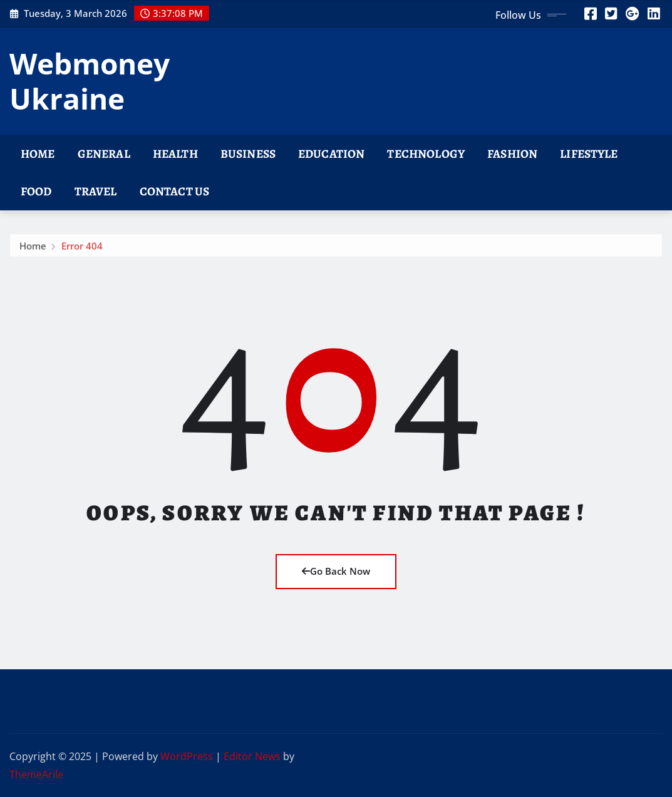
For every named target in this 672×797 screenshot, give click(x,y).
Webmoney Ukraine (90, 80)
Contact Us (175, 191)
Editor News (252, 756)
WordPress (187, 756)
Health (175, 154)
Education (331, 154)
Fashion (512, 154)
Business (248, 154)
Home (38, 154)
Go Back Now (336, 571)
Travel (96, 191)
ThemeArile (36, 774)
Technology (426, 154)
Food (36, 191)
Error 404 (82, 249)
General (104, 154)
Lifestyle (589, 154)
